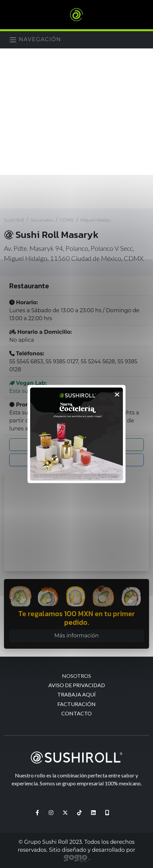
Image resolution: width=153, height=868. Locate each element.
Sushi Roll (14, 220)
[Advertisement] (76, 128)
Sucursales (42, 220)
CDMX (67, 220)
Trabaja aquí (76, 694)
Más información (76, 636)
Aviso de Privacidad (77, 685)
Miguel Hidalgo (96, 220)
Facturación (76, 704)
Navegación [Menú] (35, 40)
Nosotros (76, 676)
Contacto (76, 713)
